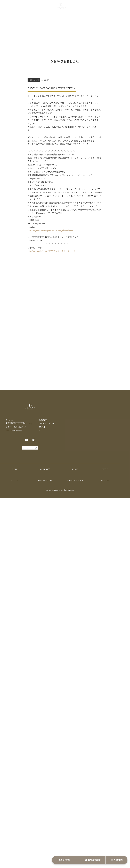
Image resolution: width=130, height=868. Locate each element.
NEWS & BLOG (91, 7)
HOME (15, 469)
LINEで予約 (63, 860)
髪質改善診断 (92, 860)
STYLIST (78, 7)
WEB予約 (117, 860)
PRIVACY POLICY (75, 480)
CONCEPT (26, 7)
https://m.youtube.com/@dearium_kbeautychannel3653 (50, 230)
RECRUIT (104, 7)
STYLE (45, 7)
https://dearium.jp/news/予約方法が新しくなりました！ (52, 251)
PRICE (36, 7)
